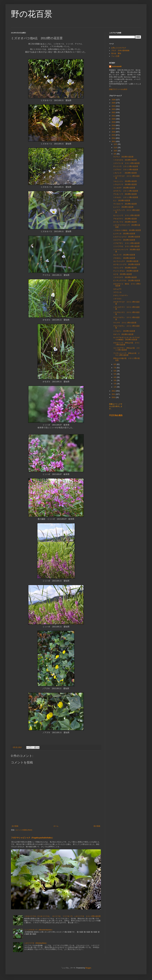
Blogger (88, 968)
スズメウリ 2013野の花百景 (124, 240)
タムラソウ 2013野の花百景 (124, 255)
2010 (114, 397)
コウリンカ (117, 292)
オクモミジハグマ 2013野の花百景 (127, 264)
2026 (114, 100)
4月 (115, 377)
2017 (114, 129)
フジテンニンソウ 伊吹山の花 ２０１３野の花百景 (126, 354)
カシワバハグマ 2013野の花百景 (126, 261)
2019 (114, 122)
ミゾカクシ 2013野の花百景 (124, 331)
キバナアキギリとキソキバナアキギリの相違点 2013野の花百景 (126, 339)
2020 (114, 119)
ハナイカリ (117, 299)
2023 (114, 109)
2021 (114, 116)
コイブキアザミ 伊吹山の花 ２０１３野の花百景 (126, 349)
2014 (114, 138)
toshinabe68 (117, 66)
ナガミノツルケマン (121, 295)
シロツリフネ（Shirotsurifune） (36, 943)
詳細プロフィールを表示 (118, 89)
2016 (114, 132)
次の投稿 (15, 826)
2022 (114, 112)
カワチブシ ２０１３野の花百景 (126, 191)
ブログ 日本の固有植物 (120, 51)
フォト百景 (115, 56)
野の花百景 (32, 14)
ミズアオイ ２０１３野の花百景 (126, 170)
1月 (115, 387)
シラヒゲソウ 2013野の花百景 (125, 184)
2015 (114, 135)
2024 (114, 106)
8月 (115, 364)
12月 (116, 144)
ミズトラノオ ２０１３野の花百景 (126, 163)
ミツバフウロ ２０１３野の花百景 (126, 246)
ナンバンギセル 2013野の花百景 (126, 271)
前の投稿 (97, 826)
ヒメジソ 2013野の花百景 (123, 207)
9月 (115, 154)
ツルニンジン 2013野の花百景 (125, 181)
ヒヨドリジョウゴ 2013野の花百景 (127, 237)
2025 (114, 103)
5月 (115, 374)
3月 (115, 380)
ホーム (56, 826)
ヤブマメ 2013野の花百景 (123, 157)
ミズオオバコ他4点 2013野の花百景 (127, 230)
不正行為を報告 (116, 415)
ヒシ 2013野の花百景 (122, 201)
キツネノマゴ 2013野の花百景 (125, 222)
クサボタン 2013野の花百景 (124, 258)
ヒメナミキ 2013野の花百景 (124, 234)
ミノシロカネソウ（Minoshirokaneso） (39, 930)
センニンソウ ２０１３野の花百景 (126, 215)
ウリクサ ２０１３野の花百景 (125, 323)
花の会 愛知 (116, 53)
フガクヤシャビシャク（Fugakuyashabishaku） (32, 838)
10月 (116, 151)
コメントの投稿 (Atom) (24, 830)
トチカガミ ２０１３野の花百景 (126, 197)
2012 (114, 391)
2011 (114, 394)
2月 (115, 384)
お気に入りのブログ (119, 48)
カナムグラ (117, 289)
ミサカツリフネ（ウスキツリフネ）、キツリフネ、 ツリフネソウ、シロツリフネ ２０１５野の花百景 (62, 916)
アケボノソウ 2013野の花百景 (125, 194)
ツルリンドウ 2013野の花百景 (125, 268)
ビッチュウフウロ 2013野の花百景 (127, 281)
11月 (116, 148)
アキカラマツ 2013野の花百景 (125, 219)
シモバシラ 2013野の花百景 (125, 173)
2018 (114, 125)
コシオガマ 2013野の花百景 (124, 188)
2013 (114, 142)
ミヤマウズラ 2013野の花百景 (125, 277)
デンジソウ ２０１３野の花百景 (126, 166)
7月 (115, 368)
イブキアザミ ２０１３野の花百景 (126, 243)
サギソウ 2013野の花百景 (123, 334)
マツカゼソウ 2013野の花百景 (125, 204)
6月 (115, 371)
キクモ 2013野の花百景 (123, 274)
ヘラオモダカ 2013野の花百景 (125, 160)
